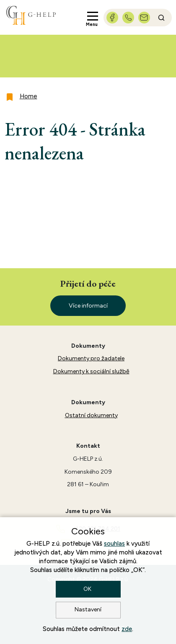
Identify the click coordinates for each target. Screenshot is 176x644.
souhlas (114, 544)
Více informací (88, 306)
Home (28, 96)
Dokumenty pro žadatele (91, 358)
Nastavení (88, 609)
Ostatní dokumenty (91, 415)
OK (88, 589)
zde (127, 629)
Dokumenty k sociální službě (91, 371)
